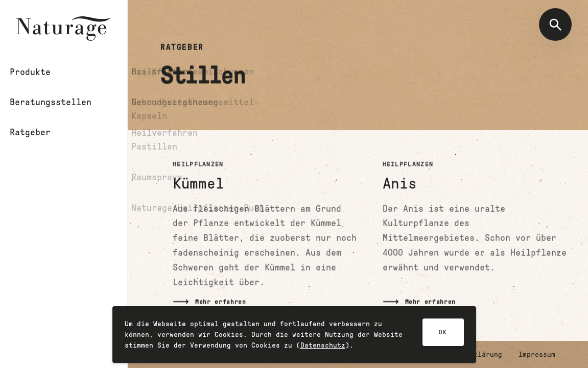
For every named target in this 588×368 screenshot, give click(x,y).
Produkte (37, 72)
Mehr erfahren (220, 302)
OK (443, 335)
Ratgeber (37, 132)
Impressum (537, 354)
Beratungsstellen (57, 102)
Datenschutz (323, 348)
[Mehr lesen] (265, 233)
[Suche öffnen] (555, 24)
